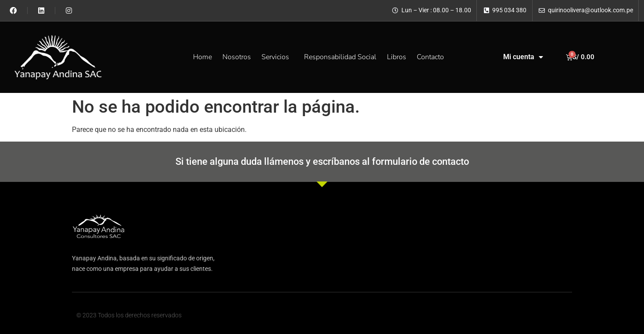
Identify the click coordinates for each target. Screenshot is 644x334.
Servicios (277, 57)
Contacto (430, 57)
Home (202, 57)
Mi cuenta (523, 57)
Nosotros (237, 57)
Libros (397, 57)
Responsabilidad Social (340, 57)
